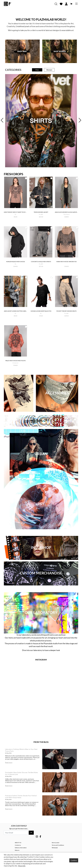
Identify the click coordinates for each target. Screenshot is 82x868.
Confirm (74, 860)
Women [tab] (49, 70)
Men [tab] (37, 70)
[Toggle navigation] (76, 4)
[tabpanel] (41, 121)
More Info (22, 866)
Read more (9, 762)
